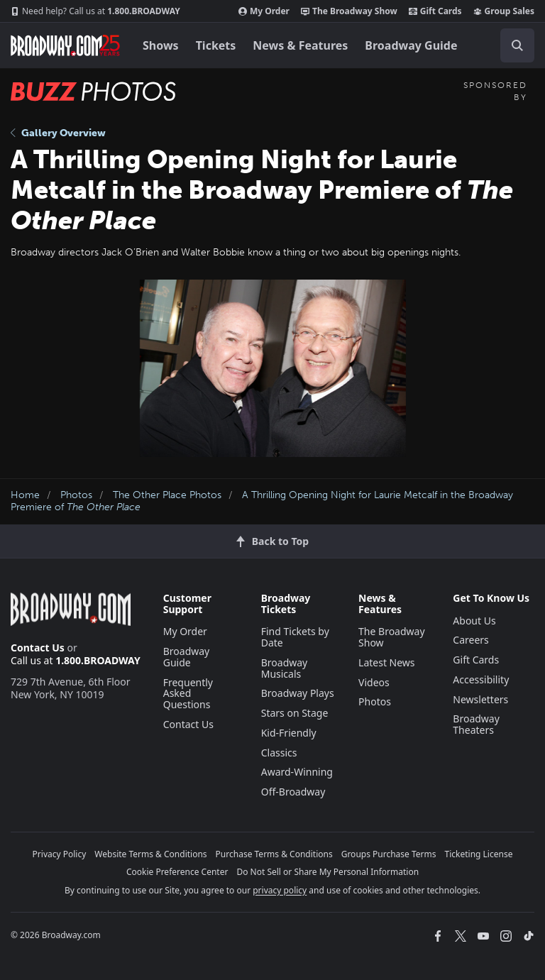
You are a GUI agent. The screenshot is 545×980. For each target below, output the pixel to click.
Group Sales (504, 11)
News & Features (300, 45)
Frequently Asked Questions (188, 694)
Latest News (387, 662)
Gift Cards (435, 11)
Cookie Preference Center (177, 872)
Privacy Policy (60, 854)
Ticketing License (479, 854)
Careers (470, 640)
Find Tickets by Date (295, 637)
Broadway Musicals (285, 668)
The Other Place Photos (167, 495)
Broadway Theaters (476, 724)
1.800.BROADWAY (95, 11)
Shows (161, 45)
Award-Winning (297, 772)
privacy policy (280, 890)
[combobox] (512, 45)
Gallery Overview (58, 133)
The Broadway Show (349, 11)
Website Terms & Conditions (150, 854)
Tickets (216, 45)
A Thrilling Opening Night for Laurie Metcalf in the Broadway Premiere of (262, 501)
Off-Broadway (293, 792)
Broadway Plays (298, 693)
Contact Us (38, 648)
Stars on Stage (295, 713)
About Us (474, 621)
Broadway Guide (411, 45)
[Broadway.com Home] (65, 45)
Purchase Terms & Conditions (274, 854)
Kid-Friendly (289, 733)
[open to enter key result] (517, 45)
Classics (279, 753)
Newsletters (480, 699)
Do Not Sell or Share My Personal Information (327, 872)
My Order (264, 11)
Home (25, 495)
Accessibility (481, 679)
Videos (374, 682)
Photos (76, 495)
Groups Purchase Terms (389, 854)
